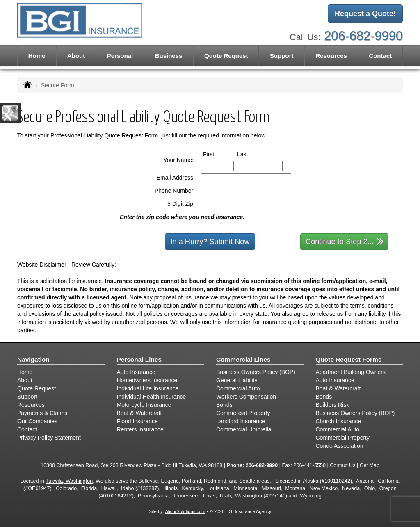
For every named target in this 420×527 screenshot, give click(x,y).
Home (37, 56)
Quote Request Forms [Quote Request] (349, 359)
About (76, 56)
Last (250, 154)
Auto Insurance (136, 372)
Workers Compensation (246, 397)
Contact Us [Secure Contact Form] (342, 465)
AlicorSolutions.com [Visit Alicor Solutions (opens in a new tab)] (185, 511)
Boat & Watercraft (139, 413)
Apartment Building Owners (351, 372)
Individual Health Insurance (152, 397)
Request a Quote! (365, 14)
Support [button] (282, 56)
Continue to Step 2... (345, 241)
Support (27, 397)
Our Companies (37, 421)
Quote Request (37, 388)
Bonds (224, 405)
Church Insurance (339, 421)
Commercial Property (243, 413)
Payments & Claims (42, 413)
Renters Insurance (140, 429)
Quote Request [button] (226, 56)
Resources (31, 405)
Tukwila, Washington (69, 481)
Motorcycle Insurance (144, 405)
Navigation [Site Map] (33, 359)
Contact (380, 56)
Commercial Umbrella (244, 429)
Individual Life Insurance (148, 388)
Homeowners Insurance (147, 380)
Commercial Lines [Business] (243, 359)
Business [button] (169, 56)
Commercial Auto (238, 388)
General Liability (237, 380)
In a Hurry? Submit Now (210, 242)
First (216, 154)
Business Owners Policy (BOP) (256, 372)
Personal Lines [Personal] (139, 359)
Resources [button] (331, 56)
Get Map (370, 465)
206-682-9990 (363, 36)
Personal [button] (120, 56)
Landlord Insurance (241, 421)
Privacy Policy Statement (49, 438)
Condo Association (340, 446)
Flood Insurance (137, 421)
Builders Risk (333, 405)
